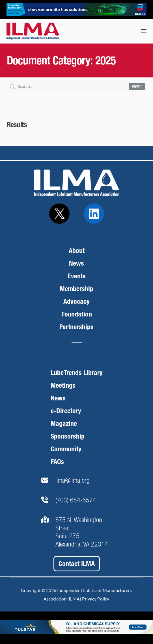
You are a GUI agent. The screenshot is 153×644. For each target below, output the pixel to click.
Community (66, 449)
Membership (77, 289)
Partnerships (77, 327)
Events (77, 276)
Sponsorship (68, 436)
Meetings (63, 385)
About (77, 251)
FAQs (57, 462)
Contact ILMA (77, 564)
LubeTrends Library (77, 373)
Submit (137, 86)
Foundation (77, 314)
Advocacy (77, 301)
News (77, 263)
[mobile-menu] (138, 31)
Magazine (64, 423)
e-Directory (66, 411)
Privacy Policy (96, 599)
